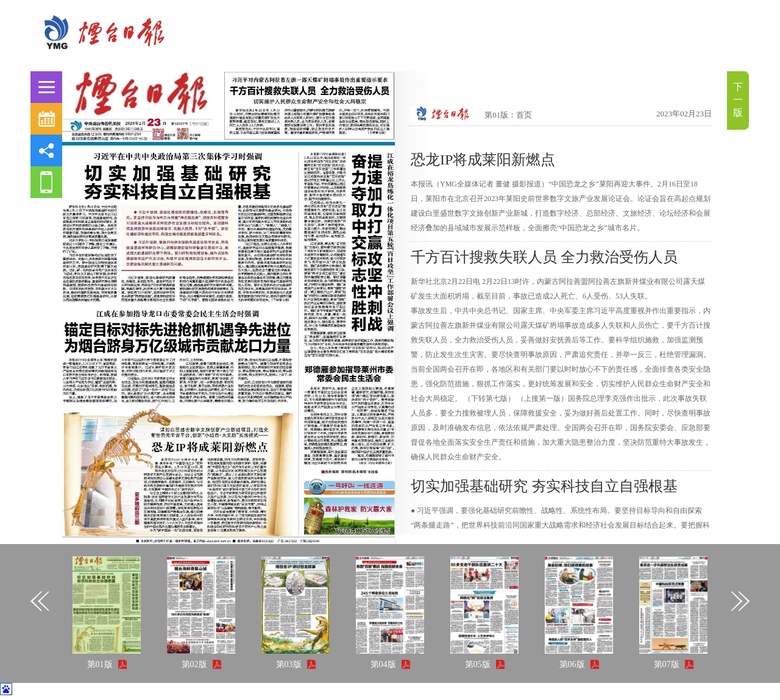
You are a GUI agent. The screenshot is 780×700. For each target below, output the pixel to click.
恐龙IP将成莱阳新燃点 (483, 160)
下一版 (738, 100)
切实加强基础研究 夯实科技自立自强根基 (544, 486)
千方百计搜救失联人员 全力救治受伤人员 (544, 257)
